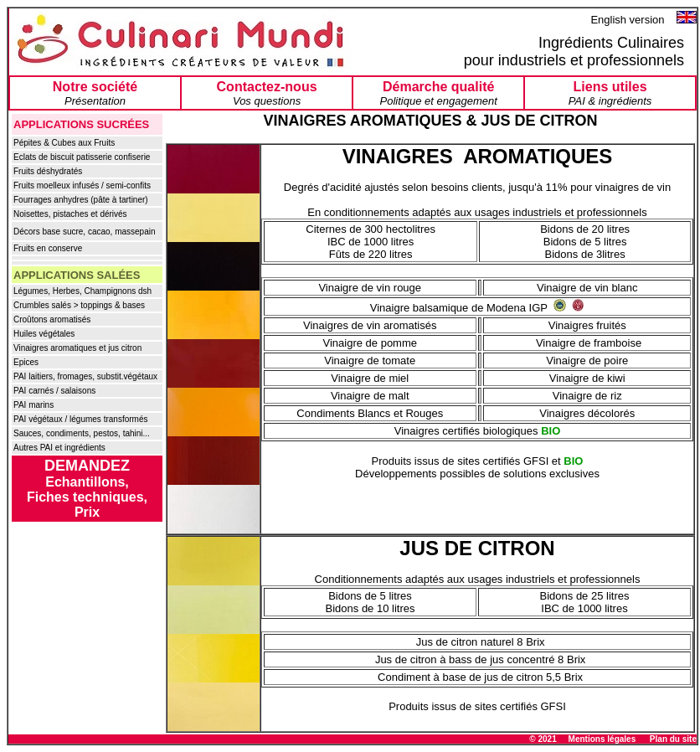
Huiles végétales (44, 334)
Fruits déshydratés (48, 171)
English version (629, 20)
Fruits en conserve (48, 248)
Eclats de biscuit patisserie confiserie (82, 157)
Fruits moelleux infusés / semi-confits (82, 185)
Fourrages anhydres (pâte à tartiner (79, 200)
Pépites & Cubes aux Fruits (64, 143)
